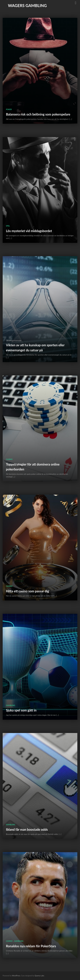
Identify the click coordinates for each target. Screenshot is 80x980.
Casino (9, 459)
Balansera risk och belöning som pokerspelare (38, 114)
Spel (8, 226)
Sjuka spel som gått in (21, 710)
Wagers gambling (27, 5)
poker (9, 109)
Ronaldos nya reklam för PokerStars (31, 946)
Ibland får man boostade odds (27, 829)
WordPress (16, 976)
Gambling (11, 705)
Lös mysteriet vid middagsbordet (29, 231)
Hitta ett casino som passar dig (27, 591)
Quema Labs (39, 976)
